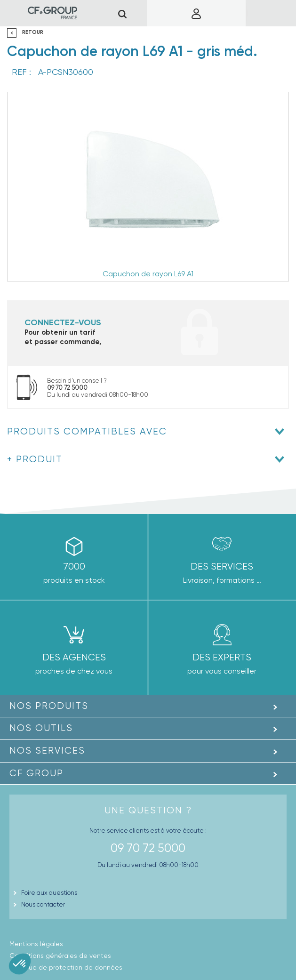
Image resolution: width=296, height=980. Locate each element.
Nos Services (47, 751)
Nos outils (41, 728)
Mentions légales (36, 944)
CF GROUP (36, 773)
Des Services (222, 566)
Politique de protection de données (66, 967)
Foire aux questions (49, 893)
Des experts (222, 657)
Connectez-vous (63, 322)
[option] (148, 187)
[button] (20, 964)
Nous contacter (43, 904)
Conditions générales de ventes (60, 956)
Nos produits (49, 706)
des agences (74, 657)
